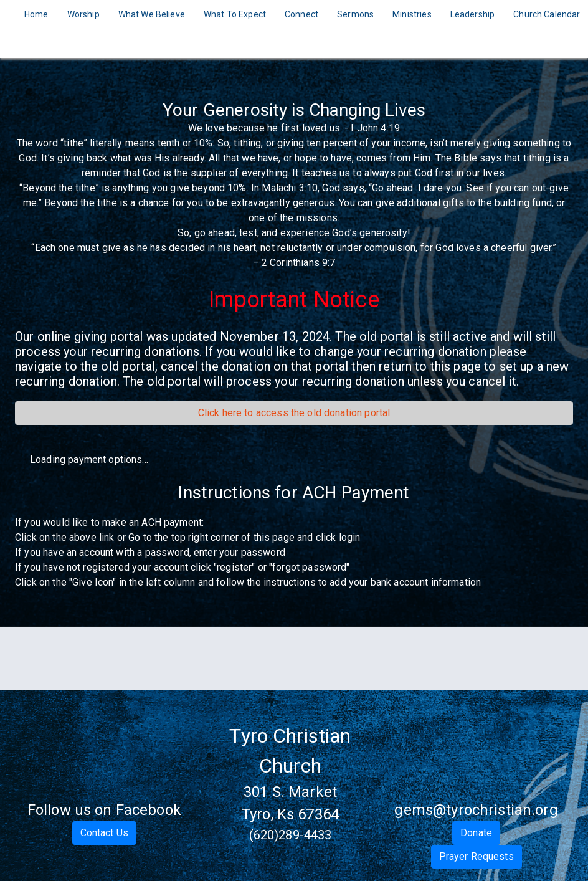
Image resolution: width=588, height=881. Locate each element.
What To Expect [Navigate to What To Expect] (235, 14)
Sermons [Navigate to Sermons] (355, 14)
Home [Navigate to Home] (36, 14)
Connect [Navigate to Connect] (301, 14)
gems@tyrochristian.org (476, 810)
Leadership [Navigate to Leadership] (473, 14)
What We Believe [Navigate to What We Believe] (152, 14)
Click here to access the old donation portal (294, 413)
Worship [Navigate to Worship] (83, 14)
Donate (476, 833)
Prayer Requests (477, 856)
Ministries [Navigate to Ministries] (412, 14)
